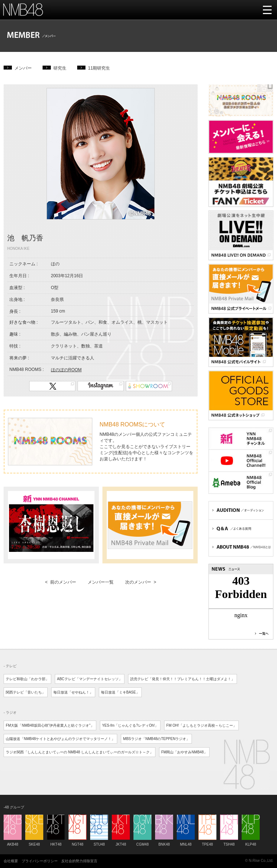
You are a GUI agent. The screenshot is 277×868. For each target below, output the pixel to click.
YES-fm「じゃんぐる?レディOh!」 (130, 725)
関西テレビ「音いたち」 (26, 692)
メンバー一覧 (101, 582)
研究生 (60, 68)
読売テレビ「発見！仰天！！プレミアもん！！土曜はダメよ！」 (183, 679)
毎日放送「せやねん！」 (73, 692)
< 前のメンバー (61, 582)
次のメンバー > (141, 582)
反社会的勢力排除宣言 (79, 861)
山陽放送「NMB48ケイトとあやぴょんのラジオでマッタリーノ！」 (60, 739)
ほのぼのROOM (66, 370)
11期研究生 (99, 68)
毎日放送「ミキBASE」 (120, 692)
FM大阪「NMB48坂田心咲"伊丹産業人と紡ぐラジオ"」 (50, 725)
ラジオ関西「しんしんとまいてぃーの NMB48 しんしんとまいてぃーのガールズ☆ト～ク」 (80, 752)
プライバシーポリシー (40, 861)
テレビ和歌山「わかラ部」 (27, 679)
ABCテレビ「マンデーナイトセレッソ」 (90, 679)
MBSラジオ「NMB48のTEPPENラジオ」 (156, 739)
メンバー (23, 68)
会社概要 (11, 861)
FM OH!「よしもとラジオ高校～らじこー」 (201, 725)
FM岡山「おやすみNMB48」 (184, 752)
